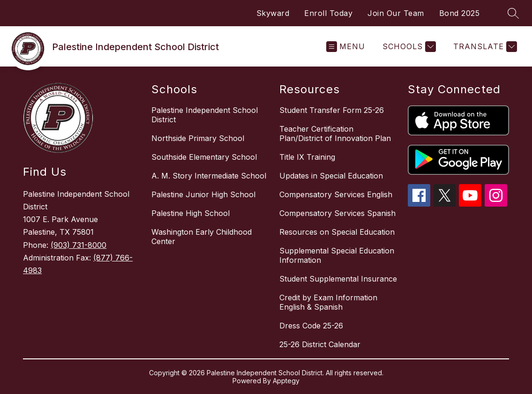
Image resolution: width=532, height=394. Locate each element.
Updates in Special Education (331, 176)
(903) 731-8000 (79, 245)
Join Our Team (396, 13)
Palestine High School (191, 213)
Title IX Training (307, 157)
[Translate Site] (484, 47)
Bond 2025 (460, 13)
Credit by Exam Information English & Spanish (328, 302)
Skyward (273, 13)
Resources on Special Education (337, 232)
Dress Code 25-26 (311, 326)
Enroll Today (328, 13)
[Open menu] (346, 47)
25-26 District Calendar (320, 344)
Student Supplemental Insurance (338, 279)
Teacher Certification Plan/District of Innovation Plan (335, 134)
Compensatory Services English (336, 194)
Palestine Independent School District (205, 115)
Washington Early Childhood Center (202, 237)
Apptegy (286, 381)
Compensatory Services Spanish (337, 213)
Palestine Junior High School (203, 194)
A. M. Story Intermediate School (209, 176)
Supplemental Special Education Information (337, 255)
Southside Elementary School (204, 157)
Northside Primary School (198, 138)
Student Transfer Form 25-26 (332, 110)
